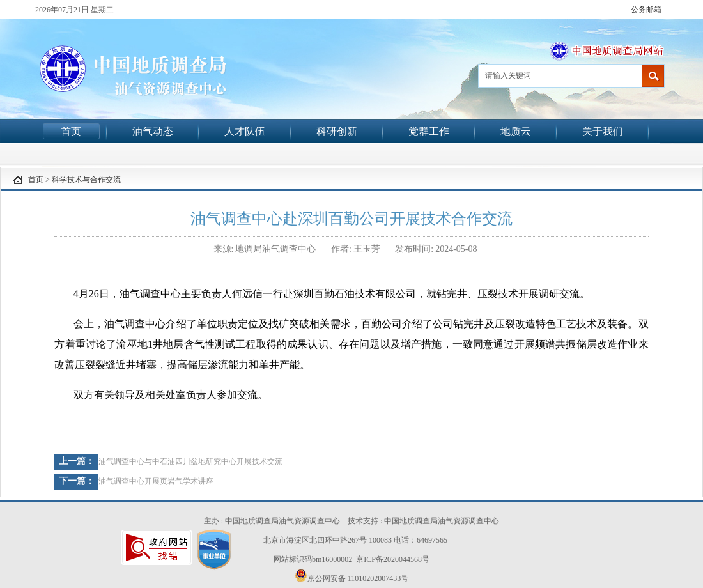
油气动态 (153, 131)
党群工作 (429, 131)
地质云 (516, 131)
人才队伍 (245, 131)
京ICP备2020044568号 (393, 559)
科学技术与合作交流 (86, 180)
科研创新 (337, 131)
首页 (71, 131)
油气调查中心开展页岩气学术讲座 (156, 481)
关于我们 (603, 131)
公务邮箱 (646, 10)
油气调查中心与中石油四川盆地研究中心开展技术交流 (190, 461)
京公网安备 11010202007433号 (352, 576)
